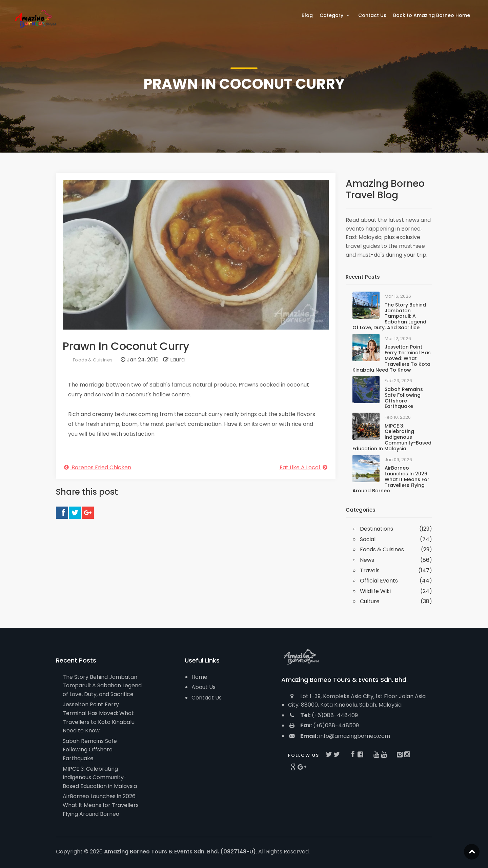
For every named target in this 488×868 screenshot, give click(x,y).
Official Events (379, 581)
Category (335, 15)
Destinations (377, 529)
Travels (370, 570)
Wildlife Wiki (375, 591)
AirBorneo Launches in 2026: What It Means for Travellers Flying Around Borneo (391, 479)
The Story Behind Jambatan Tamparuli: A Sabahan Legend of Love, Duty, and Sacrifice (389, 316)
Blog (307, 15)
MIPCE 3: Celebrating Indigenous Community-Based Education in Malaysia (392, 437)
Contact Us (207, 698)
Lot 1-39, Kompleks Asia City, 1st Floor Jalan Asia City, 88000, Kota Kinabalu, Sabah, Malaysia (357, 701)
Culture (370, 601)
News (367, 560)
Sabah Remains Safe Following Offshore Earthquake (404, 398)
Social (368, 539)
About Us (204, 687)
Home (199, 677)
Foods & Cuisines (93, 360)
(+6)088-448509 (323, 725)
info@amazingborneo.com (339, 736)
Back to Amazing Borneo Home (432, 15)
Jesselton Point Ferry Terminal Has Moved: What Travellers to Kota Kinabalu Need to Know (392, 358)
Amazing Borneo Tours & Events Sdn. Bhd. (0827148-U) (180, 852)
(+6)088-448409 (323, 715)
